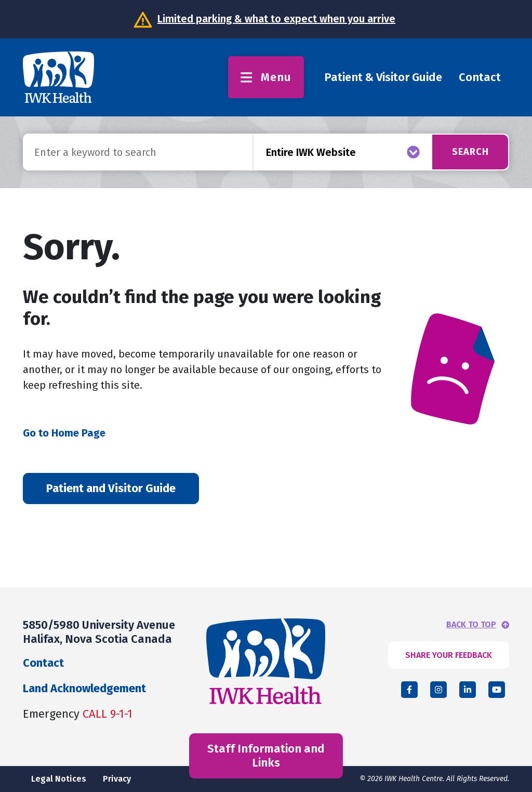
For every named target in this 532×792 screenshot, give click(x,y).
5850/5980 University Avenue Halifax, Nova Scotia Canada (99, 632)
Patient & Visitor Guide (383, 77)
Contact (480, 77)
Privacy (117, 779)
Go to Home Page (64, 433)
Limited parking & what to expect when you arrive (276, 19)
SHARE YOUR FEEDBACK (449, 655)
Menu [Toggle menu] (266, 77)
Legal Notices (59, 779)
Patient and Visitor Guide (111, 488)
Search (470, 152)
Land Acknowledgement (84, 688)
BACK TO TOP (471, 625)
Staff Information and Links (266, 755)
